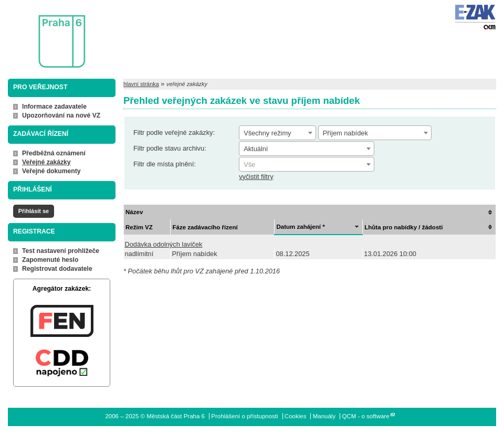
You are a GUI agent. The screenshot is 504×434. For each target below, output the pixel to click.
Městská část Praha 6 (46, 34)
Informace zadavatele (54, 107)
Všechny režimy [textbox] (267, 133)
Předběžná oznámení (54, 153)
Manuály (324, 416)
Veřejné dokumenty (51, 171)
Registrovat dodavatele (57, 269)
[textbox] (307, 165)
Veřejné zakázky (46, 162)
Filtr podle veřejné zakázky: (174, 133)
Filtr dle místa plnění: (165, 164)
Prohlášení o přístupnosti (244, 416)
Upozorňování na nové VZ (61, 115)
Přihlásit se (34, 211)
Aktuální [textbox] (256, 149)
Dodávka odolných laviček (164, 244)
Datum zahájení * (300, 227)
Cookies (296, 416)
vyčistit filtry (256, 177)
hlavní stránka (141, 84)
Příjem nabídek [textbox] (345, 133)
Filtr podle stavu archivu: (170, 148)
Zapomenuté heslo (50, 260)
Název (134, 212)
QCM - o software (365, 416)
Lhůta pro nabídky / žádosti (403, 227)
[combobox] (277, 133)
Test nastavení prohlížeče (61, 251)
